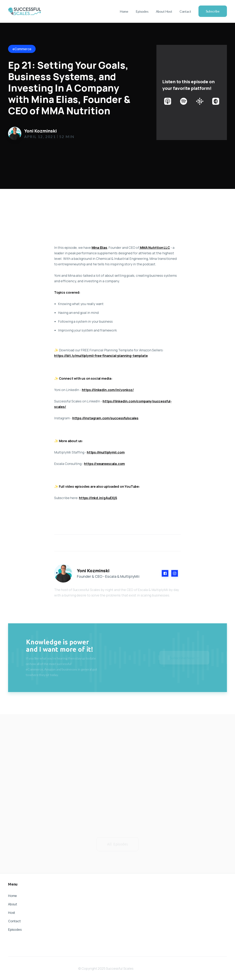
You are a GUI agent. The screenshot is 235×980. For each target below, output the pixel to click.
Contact (185, 11)
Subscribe (213, 11)
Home (124, 11)
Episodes (142, 11)
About (13, 904)
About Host (164, 11)
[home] (25, 11)
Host (12, 913)
